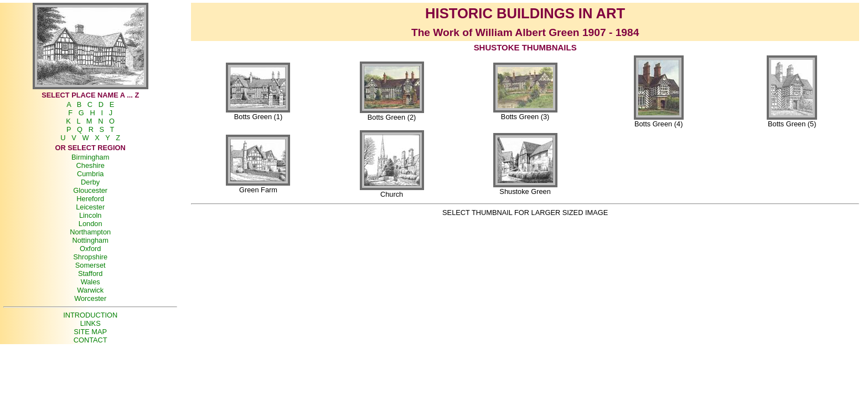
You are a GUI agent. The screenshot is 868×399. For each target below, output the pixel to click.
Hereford (90, 199)
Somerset (91, 265)
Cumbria (90, 174)
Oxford (90, 249)
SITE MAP (90, 332)
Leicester (90, 207)
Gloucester (90, 190)
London (91, 224)
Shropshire (90, 257)
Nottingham (90, 240)
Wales (91, 282)
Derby (90, 182)
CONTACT (91, 340)
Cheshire (91, 165)
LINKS (91, 323)
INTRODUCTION (90, 315)
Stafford (91, 273)
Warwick (90, 290)
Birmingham (90, 157)
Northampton (90, 232)
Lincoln (91, 215)
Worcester (90, 298)
